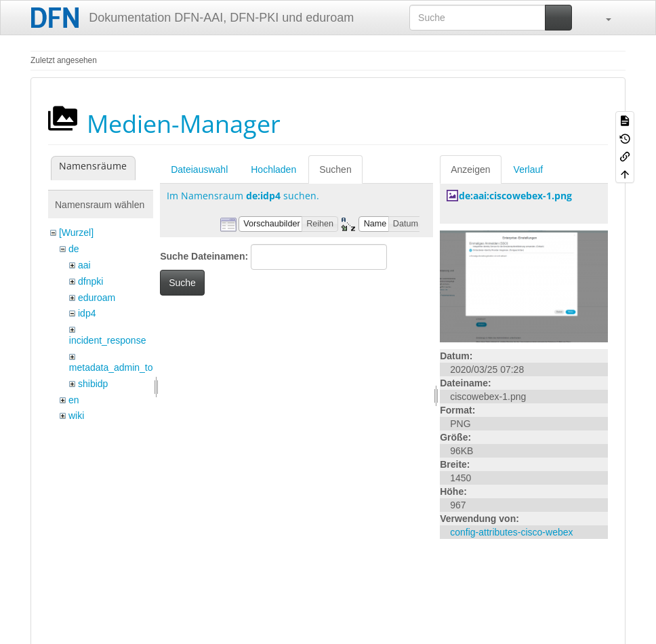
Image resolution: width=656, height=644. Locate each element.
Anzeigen (470, 169)
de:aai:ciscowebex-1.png (515, 196)
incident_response (108, 340)
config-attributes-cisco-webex (511, 532)
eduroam (97, 298)
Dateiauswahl (199, 169)
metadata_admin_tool (115, 367)
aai (84, 265)
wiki (76, 416)
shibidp (93, 384)
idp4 (87, 313)
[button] (602, 18)
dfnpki (90, 281)
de (74, 249)
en (74, 400)
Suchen (335, 169)
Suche (182, 283)
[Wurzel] (76, 233)
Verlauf (529, 169)
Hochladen (273, 169)
